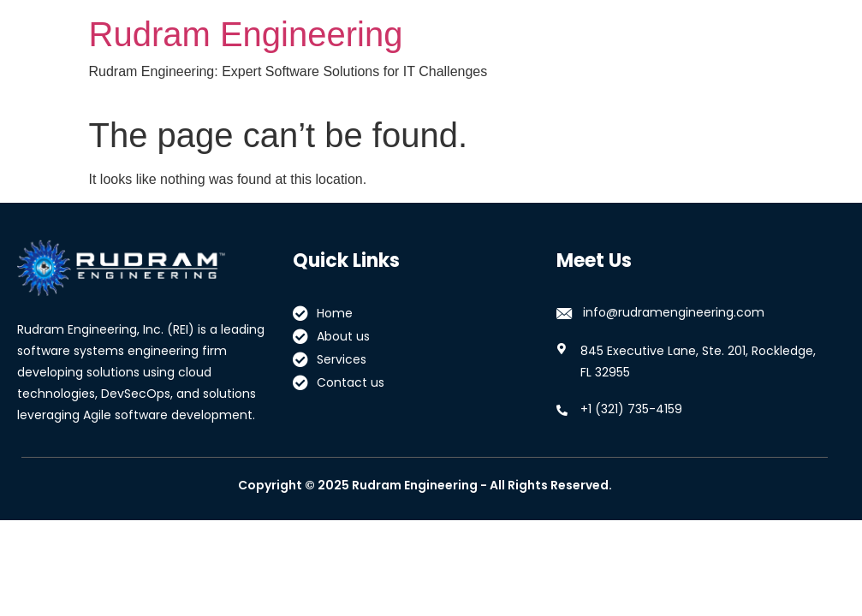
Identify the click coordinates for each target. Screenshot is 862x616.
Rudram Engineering (246, 34)
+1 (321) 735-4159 (631, 409)
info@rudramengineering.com (674, 312)
